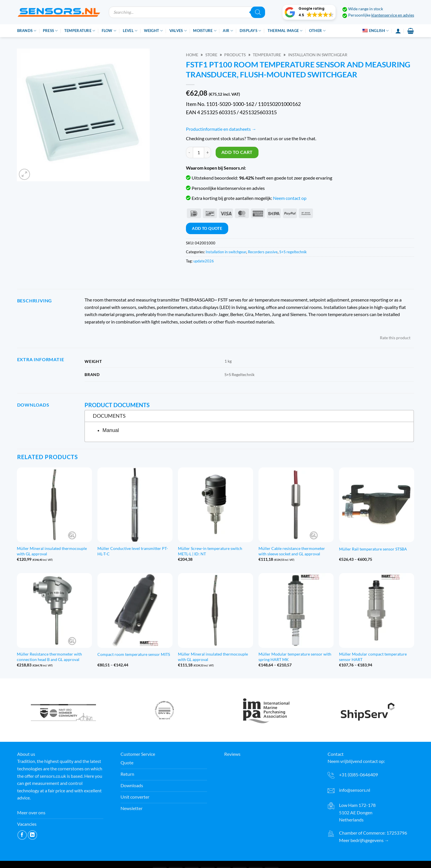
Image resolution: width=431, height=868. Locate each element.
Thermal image (285, 31)
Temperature (80, 31)
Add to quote (207, 228)
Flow (109, 31)
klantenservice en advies (393, 15)
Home (192, 55)
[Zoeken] (258, 12)
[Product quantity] (199, 152)
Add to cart (237, 152)
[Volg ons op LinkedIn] (32, 835)
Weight (154, 31)
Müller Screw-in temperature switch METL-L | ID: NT (210, 551)
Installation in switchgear (318, 55)
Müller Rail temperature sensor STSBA (373, 549)
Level (130, 31)
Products (235, 55)
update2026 (204, 261)
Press (50, 31)
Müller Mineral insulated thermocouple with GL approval (52, 551)
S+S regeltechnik (293, 252)
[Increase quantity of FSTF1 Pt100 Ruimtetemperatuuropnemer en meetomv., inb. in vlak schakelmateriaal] (208, 152)
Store (211, 55)
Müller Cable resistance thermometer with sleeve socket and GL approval (292, 551)
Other (317, 31)
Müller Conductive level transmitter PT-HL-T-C (133, 551)
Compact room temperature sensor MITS (134, 654)
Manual (111, 430)
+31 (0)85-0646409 (358, 774)
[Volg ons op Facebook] (22, 835)
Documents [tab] (107, 416)
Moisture (205, 31)
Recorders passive (263, 252)
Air (228, 31)
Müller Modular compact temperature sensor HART (373, 657)
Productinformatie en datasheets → (221, 129)
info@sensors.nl (355, 790)
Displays (250, 31)
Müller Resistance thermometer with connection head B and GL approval (49, 657)
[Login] (398, 31)
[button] (309, 12)
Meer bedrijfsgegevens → (364, 840)
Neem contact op (290, 198)
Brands (27, 31)
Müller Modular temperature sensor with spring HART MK (295, 657)
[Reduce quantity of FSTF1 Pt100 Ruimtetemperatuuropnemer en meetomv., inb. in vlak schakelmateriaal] (189, 152)
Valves (178, 31)
